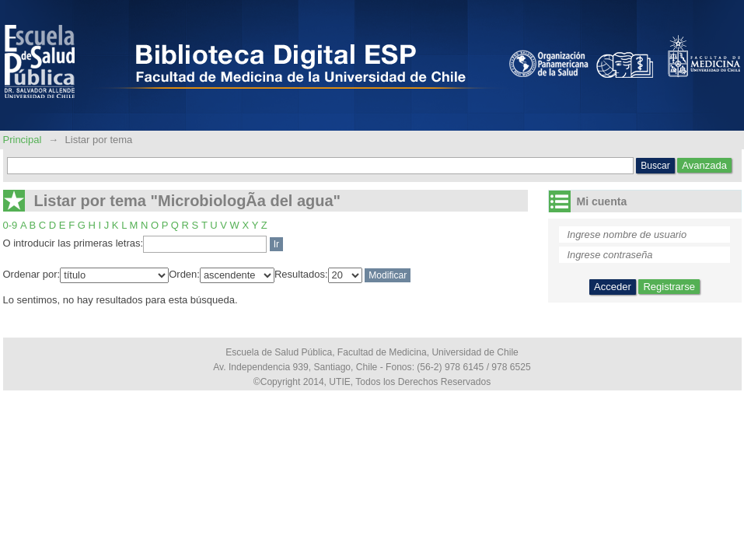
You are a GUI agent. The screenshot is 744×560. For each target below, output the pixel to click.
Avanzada (704, 165)
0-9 (10, 225)
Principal (24, 140)
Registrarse (669, 287)
